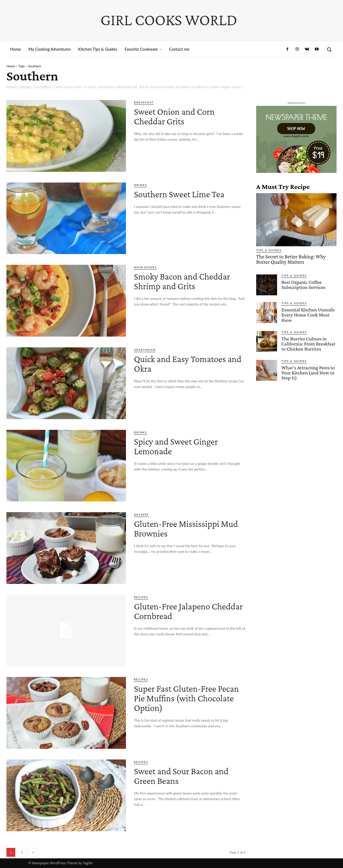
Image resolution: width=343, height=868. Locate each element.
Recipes (141, 597)
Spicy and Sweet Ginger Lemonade (183, 446)
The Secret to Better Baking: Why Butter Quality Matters (296, 259)
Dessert (141, 515)
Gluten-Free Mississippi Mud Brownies (184, 528)
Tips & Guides (269, 250)
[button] (329, 49)
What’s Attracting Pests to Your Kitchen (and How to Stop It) (308, 372)
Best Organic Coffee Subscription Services (303, 284)
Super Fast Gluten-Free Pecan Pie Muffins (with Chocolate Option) (184, 698)
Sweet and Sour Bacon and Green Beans (189, 775)
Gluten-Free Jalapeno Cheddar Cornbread (179, 611)
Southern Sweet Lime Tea (187, 194)
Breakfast (144, 102)
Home (11, 66)
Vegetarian (145, 350)
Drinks (140, 185)
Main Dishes (146, 267)
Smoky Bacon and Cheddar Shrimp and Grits (189, 281)
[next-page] (33, 852)
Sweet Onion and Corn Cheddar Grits (181, 116)
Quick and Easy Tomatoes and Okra (188, 363)
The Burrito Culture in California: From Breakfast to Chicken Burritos (308, 343)
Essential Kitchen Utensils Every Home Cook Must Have (308, 314)
